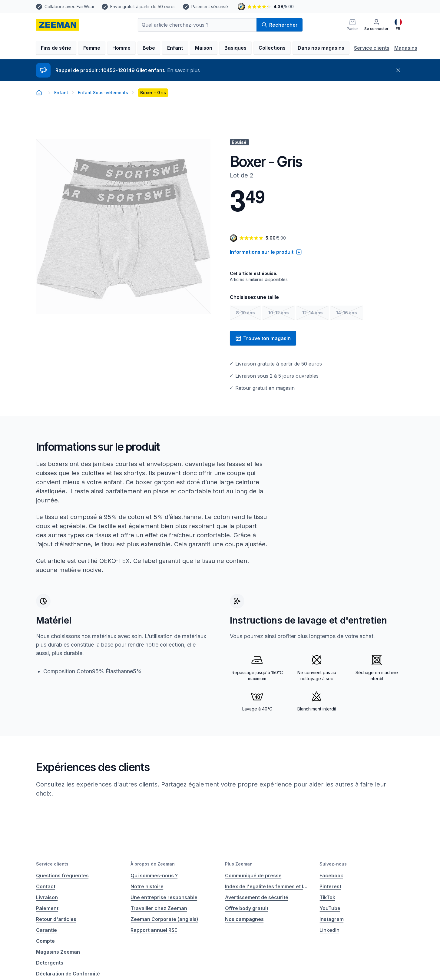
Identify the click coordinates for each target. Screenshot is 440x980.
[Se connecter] (376, 25)
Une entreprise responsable (164, 897)
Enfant (175, 48)
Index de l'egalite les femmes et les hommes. (267, 886)
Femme (92, 48)
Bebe (149, 48)
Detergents (50, 963)
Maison (204, 48)
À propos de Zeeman (153, 864)
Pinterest (330, 886)
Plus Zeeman (239, 864)
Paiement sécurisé (210, 7)
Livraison (47, 897)
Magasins (406, 48)
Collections (272, 48)
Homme (121, 48)
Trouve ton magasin (263, 338)
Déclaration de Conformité (68, 974)
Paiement (47, 908)
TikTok (327, 897)
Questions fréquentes (62, 876)
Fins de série (56, 48)
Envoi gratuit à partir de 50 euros (143, 7)
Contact (46, 886)
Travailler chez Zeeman (159, 908)
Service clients (372, 48)
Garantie (46, 930)
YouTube (330, 908)
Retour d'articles (56, 919)
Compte (45, 941)
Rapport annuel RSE (154, 930)
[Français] (398, 25)
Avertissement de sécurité (257, 897)
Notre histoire (147, 886)
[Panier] (352, 25)
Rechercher (280, 25)
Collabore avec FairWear (69, 7)
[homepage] (58, 25)
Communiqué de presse (253, 876)
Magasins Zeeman (58, 952)
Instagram (332, 919)
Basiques (235, 48)
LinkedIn (329, 930)
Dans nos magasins (321, 48)
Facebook (331, 876)
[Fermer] (398, 70)
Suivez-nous (333, 864)
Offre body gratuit (247, 908)
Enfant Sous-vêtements (103, 93)
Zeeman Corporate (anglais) (164, 919)
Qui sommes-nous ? (154, 876)
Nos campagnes (244, 919)
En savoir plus (184, 70)
